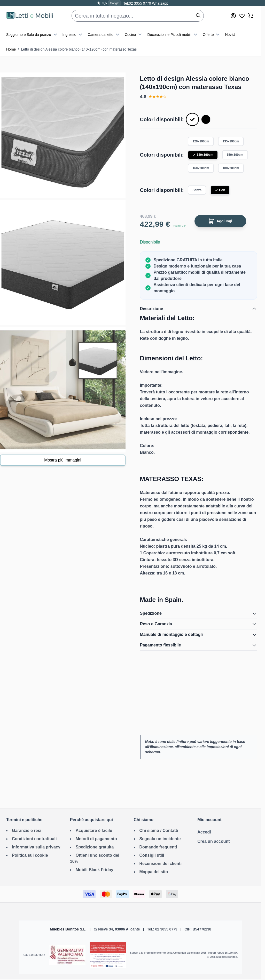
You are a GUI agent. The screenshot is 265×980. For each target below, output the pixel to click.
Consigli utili (152, 855)
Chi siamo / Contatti (159, 831)
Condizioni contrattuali (34, 839)
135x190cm (231, 141)
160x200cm (201, 168)
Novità (230, 35)
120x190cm (201, 141)
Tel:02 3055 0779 (137, 3)
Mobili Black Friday (95, 870)
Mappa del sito (154, 872)
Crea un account (213, 841)
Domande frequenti (158, 847)
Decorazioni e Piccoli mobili (173, 35)
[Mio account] (233, 16)
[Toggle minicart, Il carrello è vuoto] (251, 16)
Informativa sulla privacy (36, 847)
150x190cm (235, 155)
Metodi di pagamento (96, 839)
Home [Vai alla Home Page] (11, 49)
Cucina (134, 35)
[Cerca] (198, 15)
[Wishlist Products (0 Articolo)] (242, 16)
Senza (197, 190)
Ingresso (73, 35)
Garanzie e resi (27, 831)
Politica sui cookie (30, 855)
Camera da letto (104, 35)
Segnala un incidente (160, 839)
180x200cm (231, 168)
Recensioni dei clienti (161, 864)
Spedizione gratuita (95, 847)
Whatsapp (160, 3)
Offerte (212, 35)
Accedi (204, 832)
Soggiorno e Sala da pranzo (32, 35)
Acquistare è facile (94, 831)
